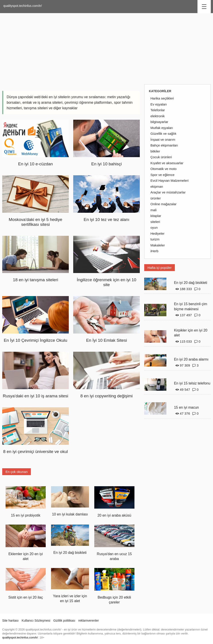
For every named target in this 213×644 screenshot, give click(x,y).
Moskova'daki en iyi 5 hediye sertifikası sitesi (35, 222)
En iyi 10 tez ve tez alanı (106, 220)
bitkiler (155, 151)
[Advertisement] (106, 49)
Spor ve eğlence (162, 175)
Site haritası (10, 621)
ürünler (156, 198)
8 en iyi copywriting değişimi (106, 396)
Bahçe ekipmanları (164, 145)
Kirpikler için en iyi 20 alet (191, 333)
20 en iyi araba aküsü (114, 515)
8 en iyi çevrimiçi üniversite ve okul (35, 452)
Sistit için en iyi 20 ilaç (26, 597)
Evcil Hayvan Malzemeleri (170, 181)
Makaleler (158, 245)
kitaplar (156, 216)
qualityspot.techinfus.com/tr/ (23, 6)
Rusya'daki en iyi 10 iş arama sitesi (35, 396)
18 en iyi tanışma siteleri (35, 280)
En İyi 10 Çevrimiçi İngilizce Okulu (35, 340)
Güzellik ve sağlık (163, 134)
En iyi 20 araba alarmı (191, 359)
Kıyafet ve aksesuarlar (167, 163)
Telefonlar (158, 110)
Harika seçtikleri (162, 98)
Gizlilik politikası (64, 621)
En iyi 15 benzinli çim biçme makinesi (190, 306)
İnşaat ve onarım (163, 140)
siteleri (155, 222)
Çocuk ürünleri (161, 157)
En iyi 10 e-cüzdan (35, 164)
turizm (155, 239)
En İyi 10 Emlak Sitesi (106, 340)
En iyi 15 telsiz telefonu (192, 383)
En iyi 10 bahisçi (106, 164)
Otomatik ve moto (164, 169)
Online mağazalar (164, 204)
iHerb (154, 251)
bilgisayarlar (159, 122)
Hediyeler (157, 233)
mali (154, 210)
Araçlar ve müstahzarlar (168, 192)
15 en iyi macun (186, 407)
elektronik (158, 116)
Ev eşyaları (159, 104)
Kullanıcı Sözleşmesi (36, 621)
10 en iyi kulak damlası (70, 514)
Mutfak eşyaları (162, 128)
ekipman (157, 186)
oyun (154, 227)
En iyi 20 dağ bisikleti (70, 553)
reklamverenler (89, 621)
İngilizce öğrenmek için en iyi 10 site (106, 282)
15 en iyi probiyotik (26, 515)
